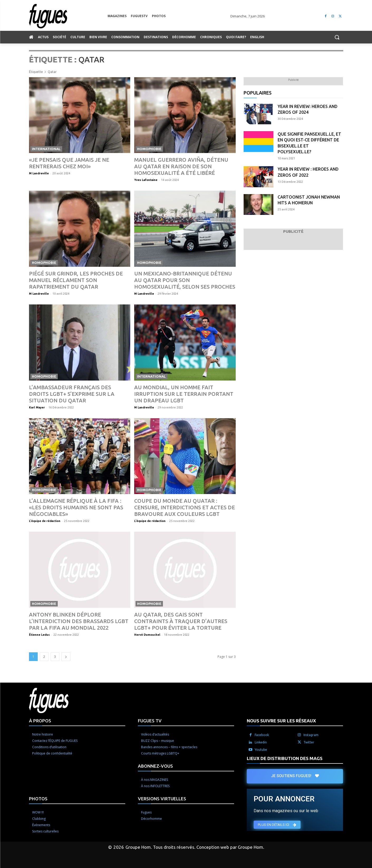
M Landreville (39, 173)
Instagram (311, 735)
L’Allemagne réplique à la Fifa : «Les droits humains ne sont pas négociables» (76, 507)
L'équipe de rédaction (45, 521)
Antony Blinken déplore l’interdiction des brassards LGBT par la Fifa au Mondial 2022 (79, 621)
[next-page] (66, 657)
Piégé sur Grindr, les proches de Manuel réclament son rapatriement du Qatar (76, 280)
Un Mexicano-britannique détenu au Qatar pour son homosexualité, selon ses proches (185, 280)
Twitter (309, 742)
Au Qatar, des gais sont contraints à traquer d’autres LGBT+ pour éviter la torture (181, 621)
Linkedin (261, 742)
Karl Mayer (37, 407)
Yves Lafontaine (146, 180)
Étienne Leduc (39, 635)
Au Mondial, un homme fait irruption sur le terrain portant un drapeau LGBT (184, 394)
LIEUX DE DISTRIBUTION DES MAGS (285, 758)
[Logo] (68, 16)
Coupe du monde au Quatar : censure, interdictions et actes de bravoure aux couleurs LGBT (185, 507)
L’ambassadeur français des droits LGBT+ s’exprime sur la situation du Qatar (72, 394)
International (46, 149)
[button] (337, 37)
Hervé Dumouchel (147, 635)
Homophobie (149, 149)
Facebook (262, 735)
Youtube (261, 750)
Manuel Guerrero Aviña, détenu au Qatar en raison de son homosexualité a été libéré (181, 166)
